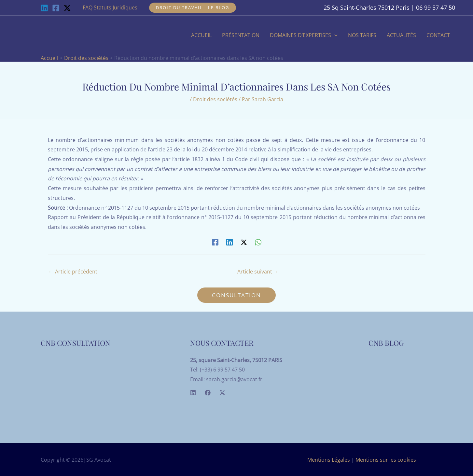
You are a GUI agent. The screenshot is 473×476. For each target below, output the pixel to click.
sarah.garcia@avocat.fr (234, 379)
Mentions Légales (329, 460)
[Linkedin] (44, 8)
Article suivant (258, 272)
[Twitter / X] (67, 8)
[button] (193, 8)
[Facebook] (56, 8)
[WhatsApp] (258, 242)
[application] (334, 35)
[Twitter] (222, 393)
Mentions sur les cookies (386, 460)
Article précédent (73, 272)
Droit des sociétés (215, 99)
